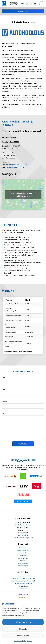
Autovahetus (23, 553)
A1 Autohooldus (23, 563)
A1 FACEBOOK (23, 594)
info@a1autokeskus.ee (23, 525)
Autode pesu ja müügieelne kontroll (23, 581)
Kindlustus (23, 589)
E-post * (5, 389)
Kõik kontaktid (23, 535)
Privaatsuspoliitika (20, 641)
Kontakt (30, 641)
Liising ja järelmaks (23, 550)
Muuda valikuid (23, 636)
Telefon (5, 401)
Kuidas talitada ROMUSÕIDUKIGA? (23, 578)
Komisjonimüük (23, 558)
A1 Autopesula (23, 566)
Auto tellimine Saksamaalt (23, 583)
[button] (36, 4)
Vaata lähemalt (23, 501)
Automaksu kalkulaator (23, 576)
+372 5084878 (26, 165)
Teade (4, 414)
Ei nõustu (23, 629)
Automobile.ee (23, 586)
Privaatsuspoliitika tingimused (23, 538)
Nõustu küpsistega (23, 622)
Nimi (3, 377)
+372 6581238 (13, 165)
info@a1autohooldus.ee (16, 167)
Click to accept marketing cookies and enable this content (23, 195)
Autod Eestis (23, 548)
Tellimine (23, 555)
